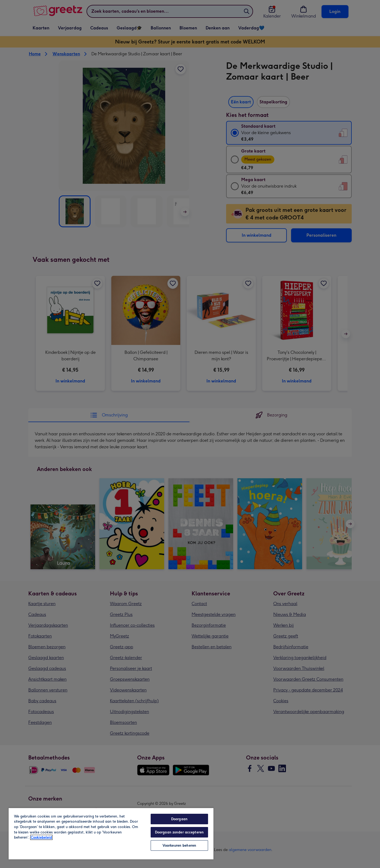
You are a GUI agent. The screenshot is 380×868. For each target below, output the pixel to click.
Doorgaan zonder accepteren (179, 832)
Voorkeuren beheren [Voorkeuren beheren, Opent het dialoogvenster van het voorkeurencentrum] (179, 845)
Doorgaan (179, 819)
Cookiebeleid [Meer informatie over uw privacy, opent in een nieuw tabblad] (41, 837)
